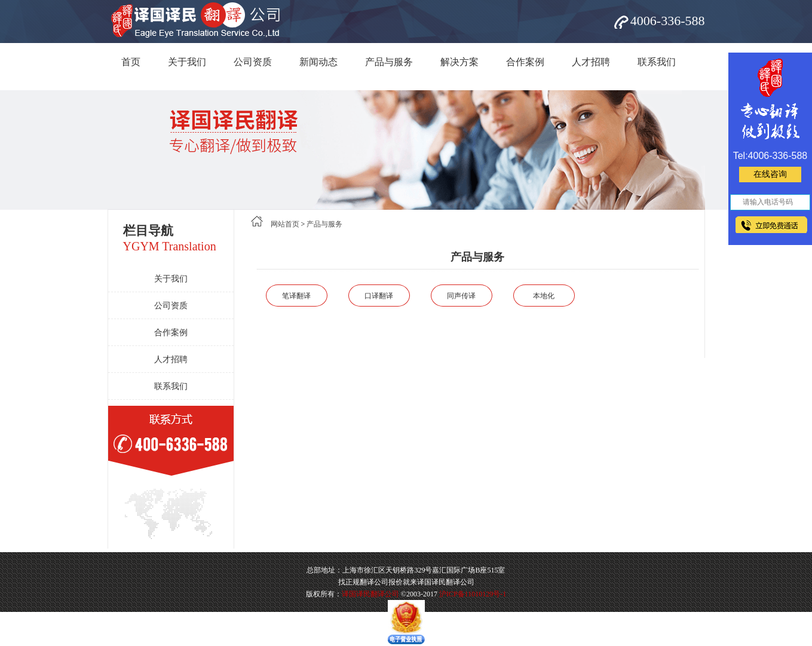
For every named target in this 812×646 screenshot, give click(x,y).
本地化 (544, 296)
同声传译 (461, 296)
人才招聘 (591, 62)
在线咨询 (770, 174)
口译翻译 (379, 296)
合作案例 (525, 62)
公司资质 (253, 62)
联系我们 (657, 62)
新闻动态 (318, 62)
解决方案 (459, 62)
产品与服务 (389, 62)
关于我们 (187, 62)
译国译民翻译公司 (370, 594)
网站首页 (285, 224)
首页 (131, 62)
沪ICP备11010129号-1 (473, 594)
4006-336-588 (668, 21)
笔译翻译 (296, 296)
